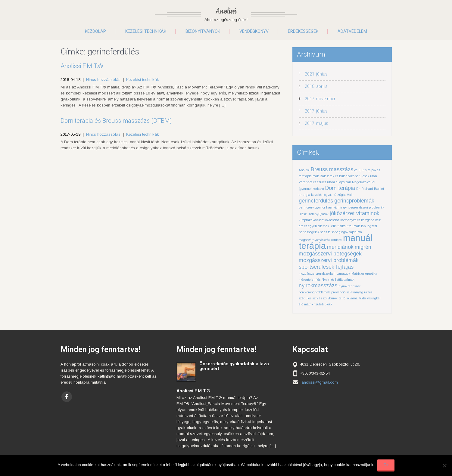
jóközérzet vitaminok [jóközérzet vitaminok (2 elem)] (355, 213)
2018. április (316, 86)
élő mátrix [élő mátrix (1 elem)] (306, 304)
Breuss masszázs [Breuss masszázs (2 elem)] (332, 169)
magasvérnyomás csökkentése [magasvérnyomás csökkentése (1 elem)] (320, 240)
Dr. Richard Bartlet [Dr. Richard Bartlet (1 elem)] (370, 189)
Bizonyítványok (203, 31)
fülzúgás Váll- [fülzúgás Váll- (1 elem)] (344, 195)
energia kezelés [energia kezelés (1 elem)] (310, 195)
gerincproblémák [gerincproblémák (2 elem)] (354, 201)
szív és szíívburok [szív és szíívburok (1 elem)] (325, 298)
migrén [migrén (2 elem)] (363, 247)
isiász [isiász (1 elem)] (303, 214)
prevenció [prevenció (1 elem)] (338, 292)
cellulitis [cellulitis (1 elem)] (360, 170)
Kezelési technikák (146, 31)
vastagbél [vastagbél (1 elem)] (374, 298)
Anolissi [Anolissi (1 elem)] (304, 170)
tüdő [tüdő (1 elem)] (363, 298)
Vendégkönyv (254, 31)
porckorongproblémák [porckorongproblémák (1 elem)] (314, 292)
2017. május (316, 123)
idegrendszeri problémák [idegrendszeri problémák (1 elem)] (366, 207)
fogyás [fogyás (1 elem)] (328, 195)
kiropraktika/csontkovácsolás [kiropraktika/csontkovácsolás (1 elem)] (319, 220)
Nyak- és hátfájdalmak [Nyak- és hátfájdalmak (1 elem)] (338, 280)
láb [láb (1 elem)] (363, 226)
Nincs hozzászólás (103, 80)
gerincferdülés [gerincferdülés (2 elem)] (316, 201)
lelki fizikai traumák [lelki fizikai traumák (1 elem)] (345, 226)
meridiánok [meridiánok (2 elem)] (340, 247)
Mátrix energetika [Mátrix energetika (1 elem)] (364, 274)
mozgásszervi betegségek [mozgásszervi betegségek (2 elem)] (330, 254)
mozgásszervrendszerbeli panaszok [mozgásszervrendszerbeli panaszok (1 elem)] (324, 274)
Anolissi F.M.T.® (82, 66)
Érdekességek (303, 31)
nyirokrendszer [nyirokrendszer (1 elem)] (349, 286)
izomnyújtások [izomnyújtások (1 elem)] (318, 214)
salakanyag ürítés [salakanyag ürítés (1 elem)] (359, 292)
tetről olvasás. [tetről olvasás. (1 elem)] (348, 298)
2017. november (320, 99)
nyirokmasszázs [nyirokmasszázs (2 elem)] (318, 286)
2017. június (316, 111)
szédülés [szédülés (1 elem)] (305, 298)
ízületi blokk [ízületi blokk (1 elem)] (323, 304)
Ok (386, 465)
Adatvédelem (352, 31)
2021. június (316, 74)
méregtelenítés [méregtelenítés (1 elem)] (310, 280)
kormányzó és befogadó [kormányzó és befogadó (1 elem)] (357, 220)
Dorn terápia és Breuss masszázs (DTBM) (116, 121)
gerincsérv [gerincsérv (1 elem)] (306, 207)
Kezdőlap (95, 31)
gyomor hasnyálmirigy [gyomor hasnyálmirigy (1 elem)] (331, 207)
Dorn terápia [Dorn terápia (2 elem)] (340, 188)
